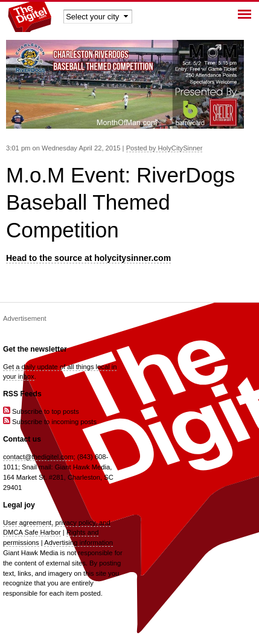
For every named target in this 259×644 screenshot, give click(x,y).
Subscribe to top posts (41, 411)
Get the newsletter (35, 349)
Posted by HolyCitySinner (165, 148)
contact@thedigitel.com (38, 457)
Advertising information (78, 543)
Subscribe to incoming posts (50, 422)
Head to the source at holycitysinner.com (88, 258)
